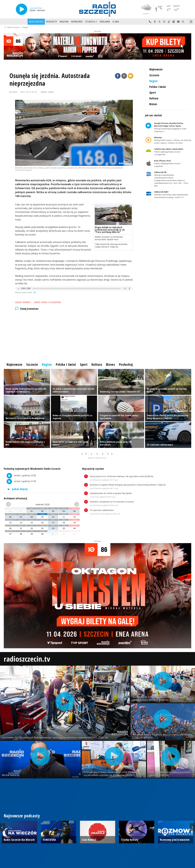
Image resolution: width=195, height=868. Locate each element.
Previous (3, 827)
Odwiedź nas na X (160, 22)
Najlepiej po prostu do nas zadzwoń (150, 22)
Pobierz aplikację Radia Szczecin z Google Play (169, 152)
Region (26, 27)
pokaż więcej (17, 489)
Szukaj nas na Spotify (174, 22)
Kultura (154, 98)
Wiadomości (36, 22)
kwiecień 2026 (43, 504)
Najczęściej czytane (93, 469)
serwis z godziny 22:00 (20, 476)
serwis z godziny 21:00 (20, 481)
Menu (191, 22)
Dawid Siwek (47, 92)
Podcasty (51, 22)
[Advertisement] (74, 336)
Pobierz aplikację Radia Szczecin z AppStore (167, 163)
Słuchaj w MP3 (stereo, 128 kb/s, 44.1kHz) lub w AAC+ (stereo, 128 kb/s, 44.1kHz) (173, 140)
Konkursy (77, 22)
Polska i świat (158, 87)
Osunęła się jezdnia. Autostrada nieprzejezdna (50, 80)
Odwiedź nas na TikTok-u (169, 22)
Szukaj (183, 22)
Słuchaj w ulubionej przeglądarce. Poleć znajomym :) (170, 127)
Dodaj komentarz (27, 309)
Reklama (105, 22)
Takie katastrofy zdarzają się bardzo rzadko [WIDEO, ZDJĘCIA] (111, 245)
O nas (116, 22)
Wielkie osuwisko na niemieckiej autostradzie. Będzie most (109, 238)
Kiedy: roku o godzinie (48, 302)
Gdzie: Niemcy (23, 302)
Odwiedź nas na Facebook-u (155, 22)
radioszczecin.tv (27, 659)
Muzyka (64, 22)
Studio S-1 (91, 22)
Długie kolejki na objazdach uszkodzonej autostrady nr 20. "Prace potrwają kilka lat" (110, 230)
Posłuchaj (126, 364)
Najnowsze (156, 69)
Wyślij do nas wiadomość (178, 22)
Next (192, 827)
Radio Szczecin (12, 27)
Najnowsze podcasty (22, 816)
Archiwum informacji (15, 498)
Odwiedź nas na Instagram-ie (164, 22)
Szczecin (154, 75)
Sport (153, 92)
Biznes (153, 104)
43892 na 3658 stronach (97, 458)
